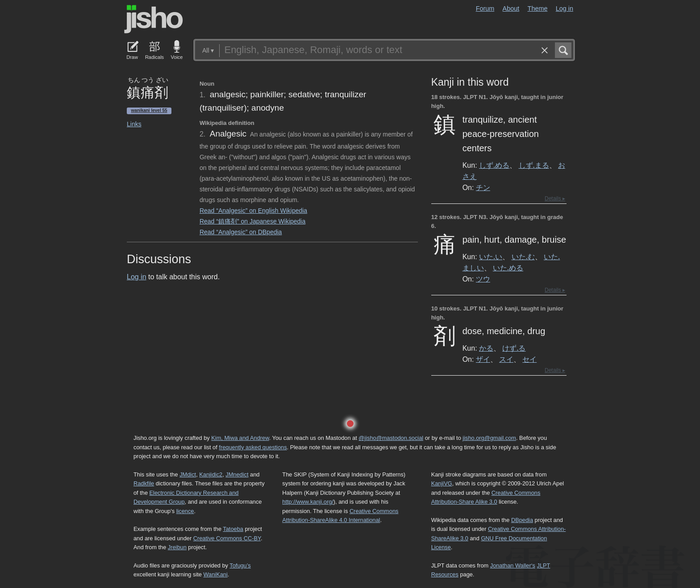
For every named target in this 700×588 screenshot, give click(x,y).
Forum (485, 8)
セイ (529, 359)
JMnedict (237, 474)
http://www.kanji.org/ (308, 502)
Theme (538, 8)
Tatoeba (233, 529)
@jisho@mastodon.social (391, 438)
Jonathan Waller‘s (513, 565)
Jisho (154, 19)
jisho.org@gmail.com (489, 438)
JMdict (188, 474)
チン (483, 187)
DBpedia (522, 520)
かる (486, 348)
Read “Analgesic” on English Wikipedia (253, 211)
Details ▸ (555, 199)
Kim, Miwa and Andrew (240, 438)
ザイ (483, 359)
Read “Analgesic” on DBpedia (241, 232)
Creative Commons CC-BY (227, 538)
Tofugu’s (240, 565)
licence (185, 511)
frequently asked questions (253, 447)
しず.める (494, 165)
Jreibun (177, 547)
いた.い (491, 257)
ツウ (483, 279)
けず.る (514, 348)
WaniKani (216, 574)
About (511, 8)
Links (134, 124)
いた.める (508, 268)
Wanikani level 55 (149, 110)
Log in (565, 8)
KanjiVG (442, 483)
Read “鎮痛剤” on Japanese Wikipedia (252, 221)
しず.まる (534, 165)
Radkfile (144, 483)
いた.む (523, 257)
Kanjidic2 (211, 474)
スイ (506, 359)
